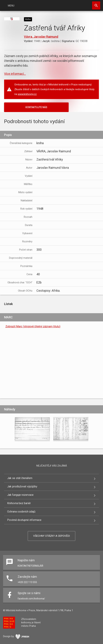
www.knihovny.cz (27, 94)
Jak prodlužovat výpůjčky (22, 486)
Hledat (96, 5)
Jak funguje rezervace (20, 495)
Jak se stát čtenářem (20, 478)
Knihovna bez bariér (19, 503)
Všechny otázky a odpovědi (51, 536)
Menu (11, 6)
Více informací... (15, 74)
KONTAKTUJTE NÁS (36, 107)
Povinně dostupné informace (24, 520)
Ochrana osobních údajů (21, 512)
